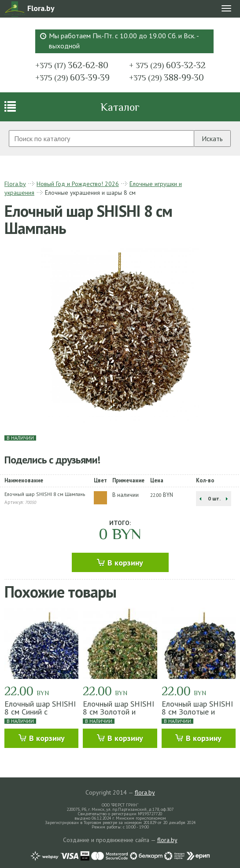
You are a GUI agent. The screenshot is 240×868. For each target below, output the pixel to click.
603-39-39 (72, 77)
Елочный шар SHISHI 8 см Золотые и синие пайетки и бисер (197, 716)
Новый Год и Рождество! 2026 (78, 184)
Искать (212, 139)
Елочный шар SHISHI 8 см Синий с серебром (40, 712)
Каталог (120, 107)
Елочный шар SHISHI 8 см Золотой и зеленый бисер (118, 712)
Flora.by (15, 184)
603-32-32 (167, 65)
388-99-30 (166, 77)
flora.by (145, 792)
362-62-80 (72, 65)
